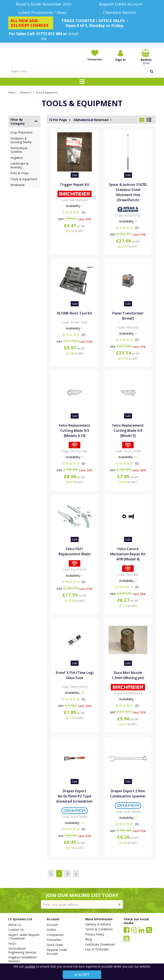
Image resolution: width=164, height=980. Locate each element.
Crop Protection (21, 132)
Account (52, 925)
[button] (75, 212)
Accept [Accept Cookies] (82, 975)
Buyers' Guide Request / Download (24, 937)
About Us (15, 925)
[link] (127, 930)
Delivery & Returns (98, 924)
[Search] (78, 71)
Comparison (55, 935)
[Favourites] (95, 55)
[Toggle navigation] (82, 82)
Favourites (54, 940)
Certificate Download (100, 944)
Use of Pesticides (97, 949)
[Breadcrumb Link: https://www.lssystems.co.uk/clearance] (25, 92)
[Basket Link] (146, 57)
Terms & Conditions (99, 929)
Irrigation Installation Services (23, 959)
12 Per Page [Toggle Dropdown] (58, 120)
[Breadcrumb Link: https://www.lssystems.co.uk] (12, 92)
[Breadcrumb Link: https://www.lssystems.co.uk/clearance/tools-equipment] (46, 92)
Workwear (18, 185)
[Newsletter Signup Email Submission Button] (120, 904)
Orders (51, 930)
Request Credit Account (57, 952)
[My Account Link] (120, 56)
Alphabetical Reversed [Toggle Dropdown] (91, 120)
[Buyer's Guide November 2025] (44, 4)
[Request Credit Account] (120, 4)
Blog (88, 939)
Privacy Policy (95, 934)
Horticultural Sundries (19, 150)
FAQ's (12, 944)
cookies (30, 966)
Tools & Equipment (24, 179)
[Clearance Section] (120, 13)
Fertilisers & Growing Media (21, 140)
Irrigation (17, 158)
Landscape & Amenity (20, 165)
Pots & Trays (20, 173)
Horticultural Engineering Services (22, 950)
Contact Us (16, 930)
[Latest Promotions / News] (44, 13)
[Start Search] (152, 71)
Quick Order (55, 945)
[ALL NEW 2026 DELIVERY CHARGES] (31, 23)
